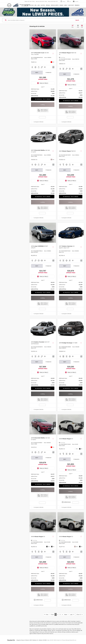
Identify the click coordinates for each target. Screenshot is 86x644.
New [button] (35, 5)
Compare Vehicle (38, 122)
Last (72, 614)
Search (77, 20)
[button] (54, 39)
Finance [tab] (49, 72)
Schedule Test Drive (43, 99)
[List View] (82, 26)
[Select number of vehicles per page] (80, 614)
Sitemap (67, 640)
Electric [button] (43, 5)
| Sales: (51, 640)
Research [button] (77, 5)
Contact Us (59, 640)
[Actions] (53, 54)
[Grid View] (78, 26)
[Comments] (53, 67)
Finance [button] (61, 5)
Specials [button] (48, 5)
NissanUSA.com (73, 640)
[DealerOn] (11, 640)
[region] (43, 92)
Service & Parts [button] (55, 5)
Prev (52, 614)
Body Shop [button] (71, 5)
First (46, 614)
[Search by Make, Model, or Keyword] (41, 20)
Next (66, 614)
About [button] (66, 5)
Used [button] (39, 5)
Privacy (63, 640)
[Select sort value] (73, 26)
